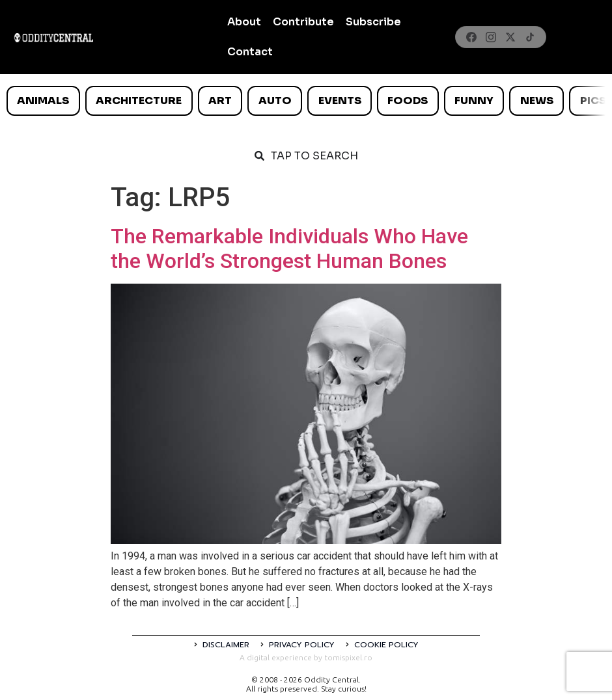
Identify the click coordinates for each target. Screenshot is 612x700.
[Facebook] (471, 37)
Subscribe (373, 22)
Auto (275, 101)
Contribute (303, 22)
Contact (250, 52)
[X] (510, 37)
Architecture (139, 101)
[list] (306, 101)
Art (220, 101)
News (537, 101)
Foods (408, 101)
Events (340, 101)
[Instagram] (491, 37)
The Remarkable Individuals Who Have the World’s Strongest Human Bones (289, 249)
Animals (43, 101)
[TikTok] (530, 37)
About (244, 22)
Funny (474, 101)
